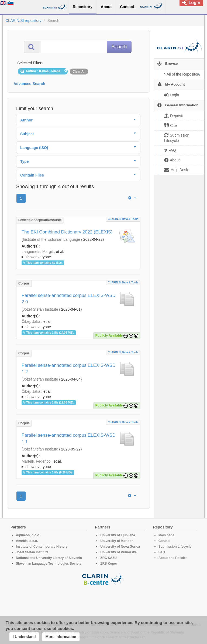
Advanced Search (29, 84)
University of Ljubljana (118, 535)
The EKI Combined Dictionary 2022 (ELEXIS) (67, 232)
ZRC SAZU (108, 558)
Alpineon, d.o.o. (28, 535)
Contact (165, 541)
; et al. (78, 255)
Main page (166, 535)
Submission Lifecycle (175, 547)
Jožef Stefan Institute (41, 309)
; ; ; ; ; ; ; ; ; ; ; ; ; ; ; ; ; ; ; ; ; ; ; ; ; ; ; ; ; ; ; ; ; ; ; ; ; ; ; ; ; (78, 394)
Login (191, 3)
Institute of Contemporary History (42, 547)
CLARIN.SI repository (23, 21)
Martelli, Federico (36, 461)
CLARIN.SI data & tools (123, 219)
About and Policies (173, 558)
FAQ (162, 552)
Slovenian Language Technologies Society (49, 564)
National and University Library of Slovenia (49, 558)
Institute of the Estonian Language (52, 239)
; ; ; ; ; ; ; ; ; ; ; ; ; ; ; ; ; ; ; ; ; (78, 254)
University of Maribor (116, 541)
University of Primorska (118, 552)
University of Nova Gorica (120, 547)
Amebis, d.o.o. (27, 541)
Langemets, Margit (37, 252)
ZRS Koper (109, 564)
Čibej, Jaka (31, 321)
